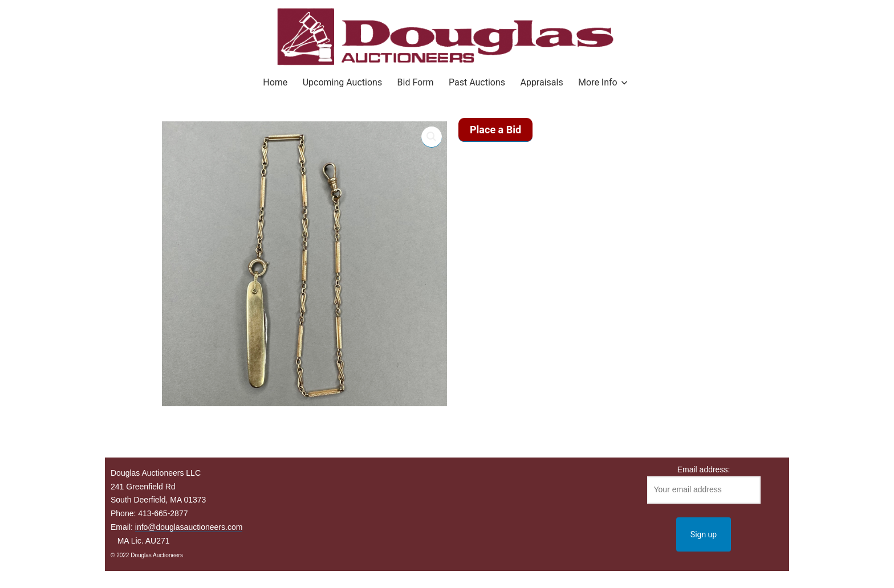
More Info (598, 82)
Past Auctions (477, 82)
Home (275, 82)
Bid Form (416, 82)
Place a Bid (495, 130)
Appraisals (541, 82)
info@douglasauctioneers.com (189, 527)
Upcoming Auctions (342, 82)
